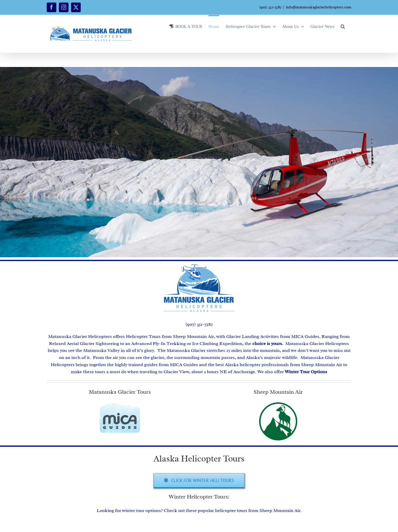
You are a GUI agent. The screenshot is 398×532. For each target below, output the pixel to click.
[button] (343, 26)
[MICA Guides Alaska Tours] (120, 405)
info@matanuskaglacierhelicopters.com (319, 7)
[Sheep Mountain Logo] (278, 405)
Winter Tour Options (306, 372)
